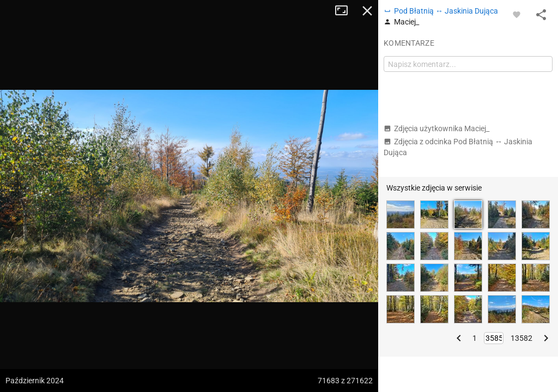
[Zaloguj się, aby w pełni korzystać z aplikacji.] (517, 14)
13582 (521, 338)
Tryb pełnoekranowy (345, 11)
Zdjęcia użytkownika (436, 128)
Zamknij (367, 11)
